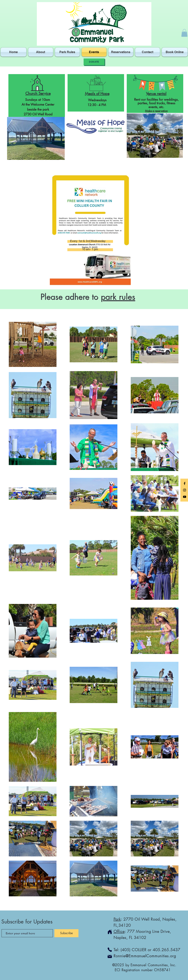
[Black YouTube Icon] (185, 497)
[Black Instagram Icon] (185, 490)
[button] (184, 33)
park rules (118, 297)
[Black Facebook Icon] (185, 483)
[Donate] (94, 62)
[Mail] (110, 957)
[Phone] (110, 950)
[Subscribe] (66, 933)
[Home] (110, 932)
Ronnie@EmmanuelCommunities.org (145, 956)
